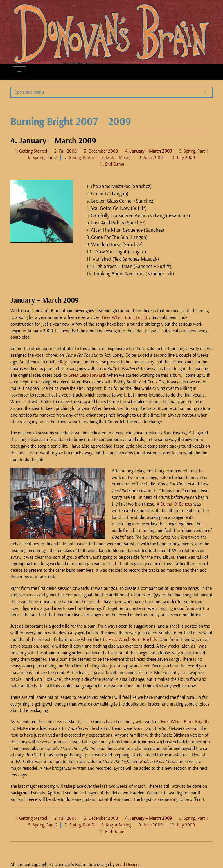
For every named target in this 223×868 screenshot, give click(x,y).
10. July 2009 (182, 158)
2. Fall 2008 (65, 151)
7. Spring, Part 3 (79, 158)
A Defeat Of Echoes (174, 504)
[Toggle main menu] (19, 72)
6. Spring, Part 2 (43, 158)
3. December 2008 (101, 151)
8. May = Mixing (116, 158)
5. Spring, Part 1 (194, 151)
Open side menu (111, 92)
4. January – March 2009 (149, 151)
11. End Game (112, 164)
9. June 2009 (151, 158)
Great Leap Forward (87, 375)
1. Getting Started (31, 151)
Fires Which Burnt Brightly (126, 317)
